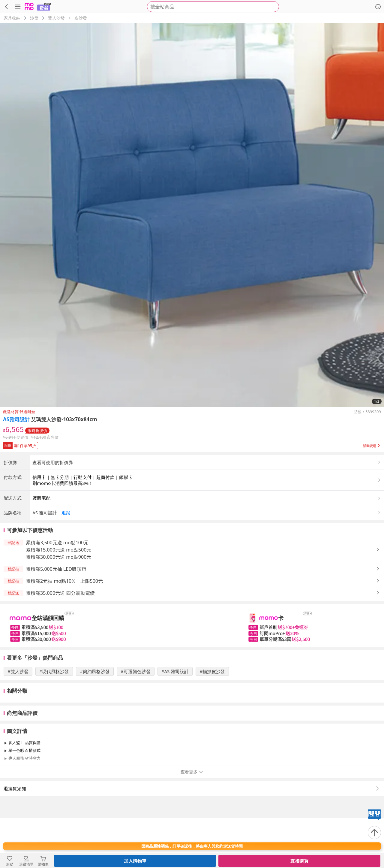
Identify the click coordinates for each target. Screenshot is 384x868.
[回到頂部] (374, 833)
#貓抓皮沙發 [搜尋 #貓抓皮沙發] (212, 721)
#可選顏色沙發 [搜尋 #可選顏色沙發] (136, 721)
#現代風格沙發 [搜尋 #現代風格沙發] (54, 721)
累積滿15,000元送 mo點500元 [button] (58, 600)
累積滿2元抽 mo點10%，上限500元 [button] (64, 631)
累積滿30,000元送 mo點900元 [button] (58, 607)
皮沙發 (81, 18)
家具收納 (12, 18)
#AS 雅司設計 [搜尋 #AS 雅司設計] (175, 721)
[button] (192, 444)
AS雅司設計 (16, 419)
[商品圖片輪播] (192, 215)
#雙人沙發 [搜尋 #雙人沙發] (18, 721)
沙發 (34, 18)
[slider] (192, 675)
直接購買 (299, 861)
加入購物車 (135, 861)
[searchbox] (213, 7)
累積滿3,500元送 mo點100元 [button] (57, 592)
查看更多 (192, 822)
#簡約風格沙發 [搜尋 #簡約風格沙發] (95, 721)
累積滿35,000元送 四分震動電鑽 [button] (60, 643)
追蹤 (66, 562)
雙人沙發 (56, 18)
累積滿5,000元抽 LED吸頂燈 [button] (56, 619)
